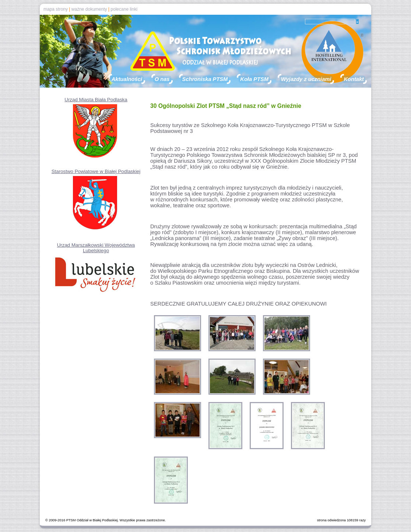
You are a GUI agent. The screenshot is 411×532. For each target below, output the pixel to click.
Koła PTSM (254, 79)
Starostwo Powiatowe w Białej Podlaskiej (96, 171)
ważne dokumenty (89, 9)
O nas (162, 79)
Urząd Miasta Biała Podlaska (96, 100)
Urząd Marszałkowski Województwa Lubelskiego (96, 248)
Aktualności (127, 79)
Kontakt (354, 79)
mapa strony (56, 9)
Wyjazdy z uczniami (306, 79)
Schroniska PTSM (205, 79)
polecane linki (124, 9)
